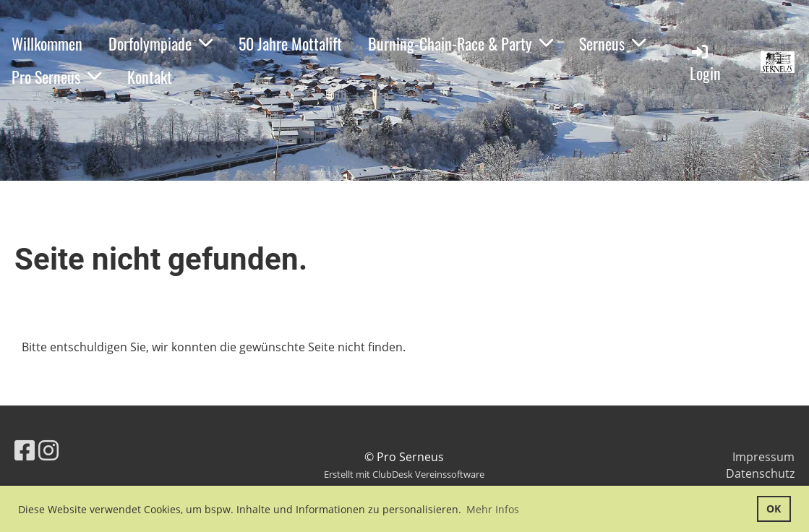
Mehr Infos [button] (493, 509)
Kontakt (150, 77)
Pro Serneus (56, 77)
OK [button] (774, 509)
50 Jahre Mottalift (290, 43)
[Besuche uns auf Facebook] (25, 450)
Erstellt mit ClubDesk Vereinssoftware (404, 474)
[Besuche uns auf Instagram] (48, 450)
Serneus (612, 43)
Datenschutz (760, 473)
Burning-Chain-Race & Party (461, 43)
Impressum (763, 457)
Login (705, 63)
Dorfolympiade (160, 43)
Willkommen (47, 43)
